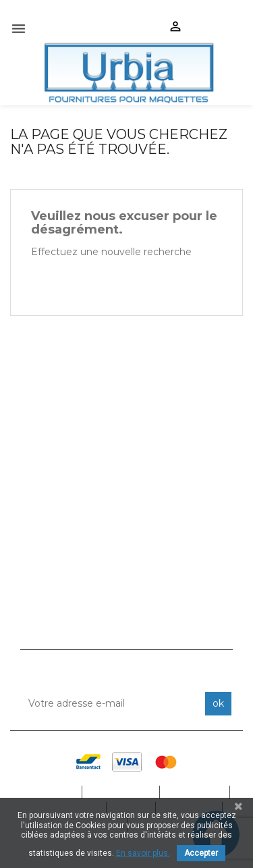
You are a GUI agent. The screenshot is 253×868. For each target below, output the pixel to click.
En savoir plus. (143, 853)
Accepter (201, 853)
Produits (196, 792)
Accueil (52, 792)
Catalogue (122, 792)
